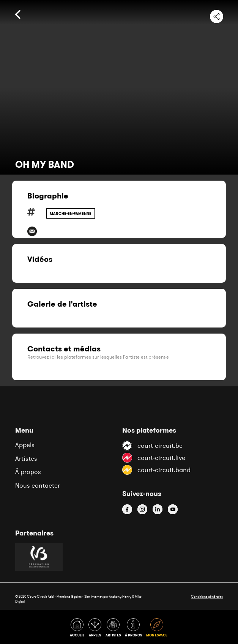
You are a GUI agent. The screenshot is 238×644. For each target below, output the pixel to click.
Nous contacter (38, 485)
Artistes (26, 458)
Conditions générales (207, 596)
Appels (25, 445)
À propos (28, 472)
